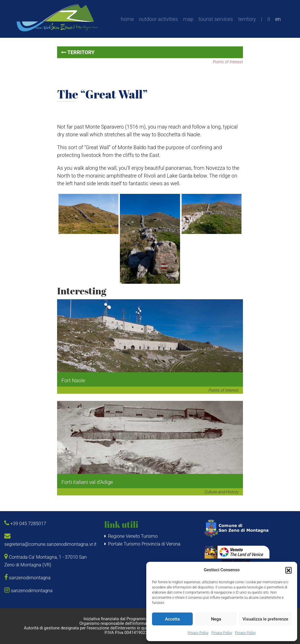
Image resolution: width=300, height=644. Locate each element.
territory (247, 19)
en (278, 19)
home (127, 19)
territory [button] (78, 52)
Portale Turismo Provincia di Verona (144, 544)
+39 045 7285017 (25, 524)
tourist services (216, 19)
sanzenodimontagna (27, 578)
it (269, 19)
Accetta (172, 619)
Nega (216, 619)
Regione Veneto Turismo (133, 536)
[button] (289, 570)
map (188, 19)
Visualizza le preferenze (265, 619)
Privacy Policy (198, 633)
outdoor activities (159, 19)
